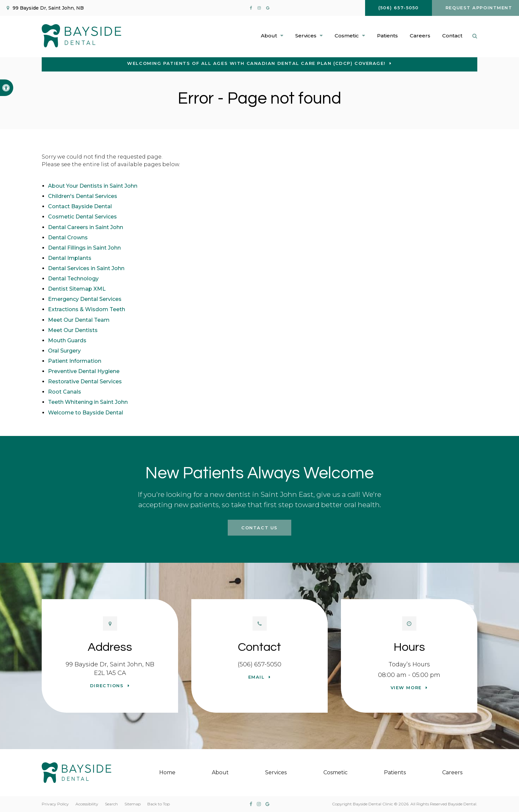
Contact (452, 36)
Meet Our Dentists (73, 330)
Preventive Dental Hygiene (84, 371)
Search (111, 804)
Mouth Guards (67, 340)
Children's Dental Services (83, 196)
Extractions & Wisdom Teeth (87, 309)
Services (276, 772)
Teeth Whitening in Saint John (88, 402)
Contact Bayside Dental (80, 206)
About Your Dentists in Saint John (93, 186)
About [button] (269, 36)
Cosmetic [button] (347, 36)
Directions (107, 686)
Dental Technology (73, 279)
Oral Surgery (64, 351)
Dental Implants (70, 258)
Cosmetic (335, 772)
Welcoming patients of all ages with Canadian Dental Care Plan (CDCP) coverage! (256, 63)
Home (167, 772)
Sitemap (133, 804)
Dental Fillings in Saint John (84, 248)
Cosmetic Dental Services (82, 217)
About (220, 772)
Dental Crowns (68, 238)
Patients (387, 36)
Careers (420, 36)
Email (257, 677)
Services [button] (306, 36)
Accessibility (87, 804)
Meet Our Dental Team (79, 320)
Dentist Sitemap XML (77, 289)
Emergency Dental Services (85, 299)
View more (406, 688)
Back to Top (159, 804)
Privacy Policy (55, 804)
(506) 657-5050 (259, 664)
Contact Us (259, 528)
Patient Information (75, 361)
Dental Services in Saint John (86, 268)
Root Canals (65, 392)
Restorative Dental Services (85, 382)
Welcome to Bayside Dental (86, 413)
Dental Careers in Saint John (86, 227)
